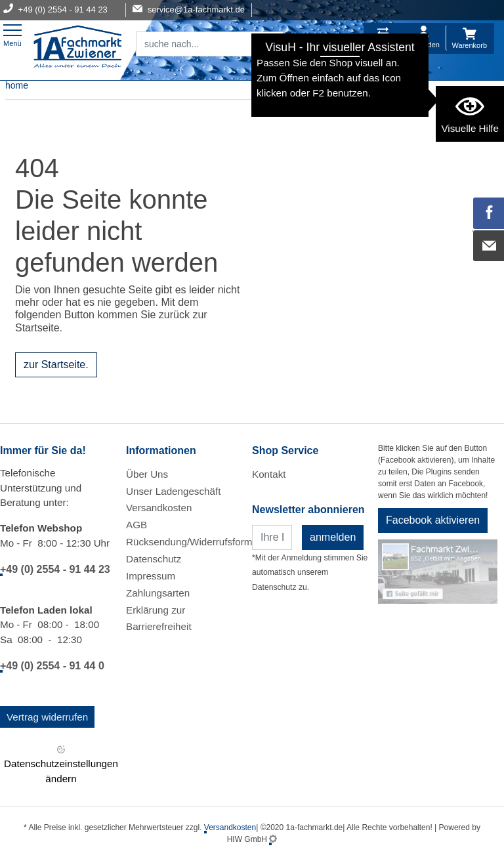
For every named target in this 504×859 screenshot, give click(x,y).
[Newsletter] (272, 537)
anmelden (333, 537)
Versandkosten (159, 508)
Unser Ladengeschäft (173, 491)
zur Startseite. (56, 365)
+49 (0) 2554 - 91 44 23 (55, 569)
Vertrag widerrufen (47, 717)
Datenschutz (154, 559)
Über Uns (147, 474)
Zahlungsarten (158, 593)
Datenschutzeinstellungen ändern (61, 763)
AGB (136, 525)
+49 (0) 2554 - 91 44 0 (52, 666)
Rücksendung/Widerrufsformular (198, 542)
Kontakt (269, 474)
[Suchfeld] (195, 44)
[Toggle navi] (12, 34)
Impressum (151, 576)
